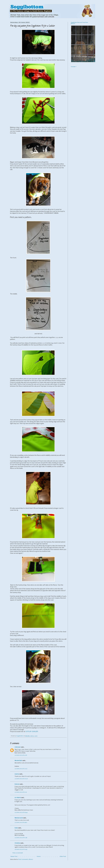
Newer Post (14, 857)
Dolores (17, 784)
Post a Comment (18, 853)
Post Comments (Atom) (26, 859)
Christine (17, 843)
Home (39, 857)
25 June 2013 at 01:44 (21, 849)
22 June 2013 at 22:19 (21, 755)
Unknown (18, 747)
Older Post (63, 857)
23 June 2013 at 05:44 (21, 812)
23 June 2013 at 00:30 (21, 779)
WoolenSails (18, 761)
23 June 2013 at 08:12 (21, 822)
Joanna (17, 774)
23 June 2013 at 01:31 (21, 792)
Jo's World (18, 798)
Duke (16, 828)
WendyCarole (19, 818)
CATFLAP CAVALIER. (32, 732)
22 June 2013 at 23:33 (21, 769)
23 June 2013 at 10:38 (21, 838)
